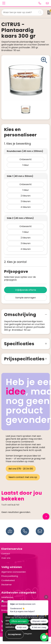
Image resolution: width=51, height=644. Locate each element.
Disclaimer (7, 585)
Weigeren (28, 634)
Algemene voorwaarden (14, 572)
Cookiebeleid (8, 580)
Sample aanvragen (26, 298)
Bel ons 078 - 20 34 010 (21, 469)
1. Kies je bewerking (18, 144)
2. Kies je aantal (15, 262)
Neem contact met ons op (23, 477)
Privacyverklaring (10, 576)
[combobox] (19, 12)
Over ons (6, 558)
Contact (6, 554)
